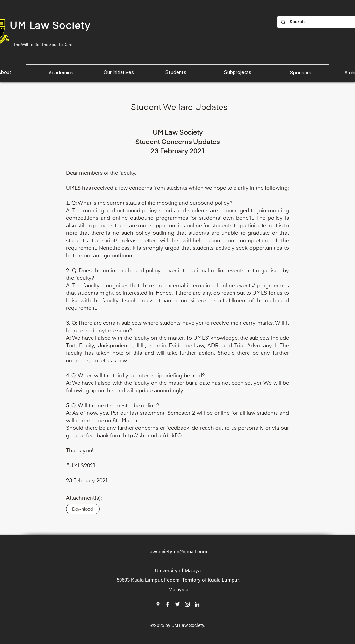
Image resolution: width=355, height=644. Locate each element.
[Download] (83, 509)
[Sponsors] (301, 73)
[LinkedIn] (197, 604)
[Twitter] (177, 604)
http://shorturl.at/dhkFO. (153, 436)
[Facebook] (168, 604)
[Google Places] (158, 604)
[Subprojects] (238, 72)
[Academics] (62, 73)
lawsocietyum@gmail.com (178, 551)
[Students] (176, 72)
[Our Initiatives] (119, 72)
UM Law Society (50, 26)
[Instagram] (187, 604)
